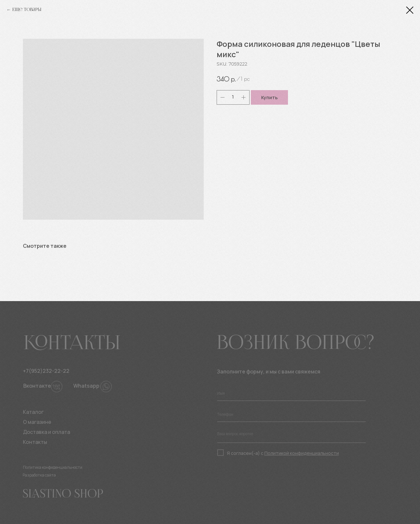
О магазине (37, 422)
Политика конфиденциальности (53, 467)
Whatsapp (86, 386)
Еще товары (27, 10)
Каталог (33, 412)
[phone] (292, 415)
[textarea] (292, 436)
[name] (292, 394)
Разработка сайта (39, 475)
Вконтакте (37, 386)
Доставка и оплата (46, 432)
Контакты (35, 442)
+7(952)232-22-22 (46, 371)
